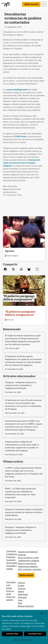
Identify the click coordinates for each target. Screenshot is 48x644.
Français (22, 589)
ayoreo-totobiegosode (17, 90)
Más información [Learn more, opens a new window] (19, 629)
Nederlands (23, 594)
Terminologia (12, 563)
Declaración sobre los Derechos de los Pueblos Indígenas (21, 163)
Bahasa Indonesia (26, 606)
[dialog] (24, 627)
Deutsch (21, 583)
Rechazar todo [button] (35, 634)
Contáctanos (12, 554)
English (21, 586)
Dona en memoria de (27, 564)
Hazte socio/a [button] (31, 4)
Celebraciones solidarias (28, 561)
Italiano (21, 592)
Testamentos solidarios (28, 566)
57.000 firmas (20, 137)
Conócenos (11, 551)
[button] (24, 640)
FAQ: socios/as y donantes (29, 569)
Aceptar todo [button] (12, 634)
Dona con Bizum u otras (28, 558)
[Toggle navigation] (44, 4)
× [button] (45, 613)
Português (22, 597)
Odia (20, 603)
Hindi (20, 600)
